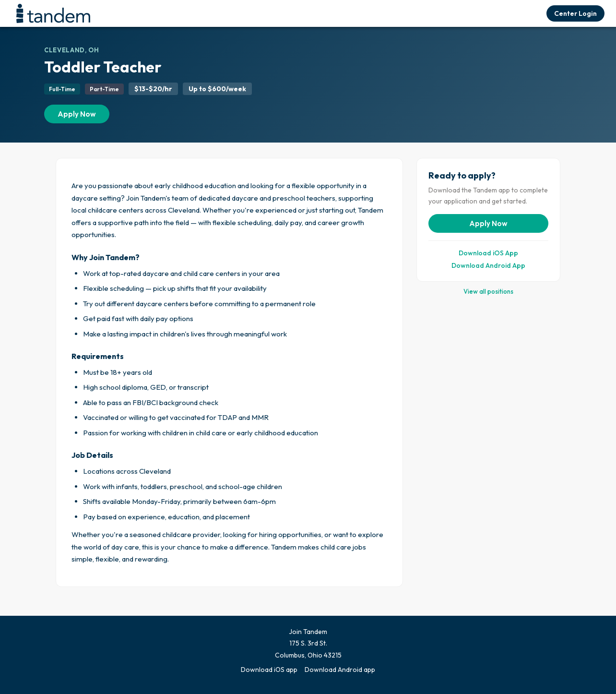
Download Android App (488, 265)
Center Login (575, 13)
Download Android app (340, 670)
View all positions (488, 291)
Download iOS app (269, 670)
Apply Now (77, 114)
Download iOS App (488, 253)
